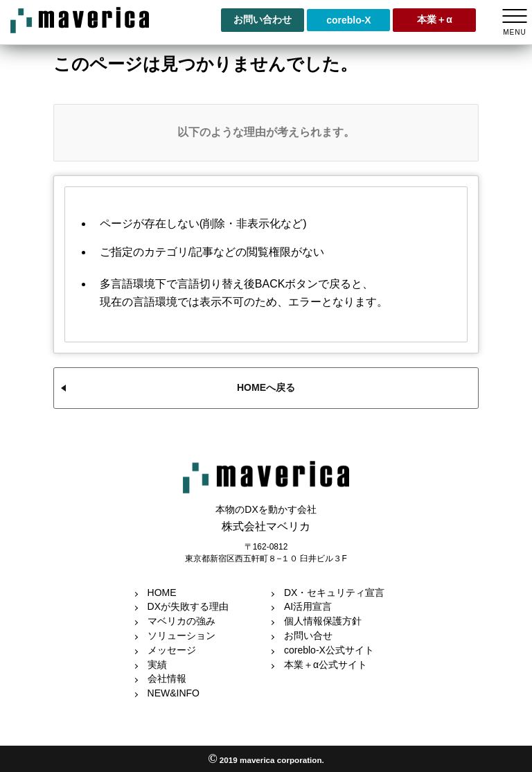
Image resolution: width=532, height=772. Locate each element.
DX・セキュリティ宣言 (334, 593)
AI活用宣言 (308, 606)
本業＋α (435, 19)
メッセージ (172, 650)
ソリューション (181, 635)
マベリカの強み (181, 621)
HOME (162, 593)
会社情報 (167, 678)
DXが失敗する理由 (188, 606)
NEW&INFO (174, 693)
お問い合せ (308, 635)
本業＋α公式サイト (326, 665)
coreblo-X (349, 20)
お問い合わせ (263, 19)
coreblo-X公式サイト (329, 650)
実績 (157, 665)
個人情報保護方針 (323, 621)
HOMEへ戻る (266, 387)
